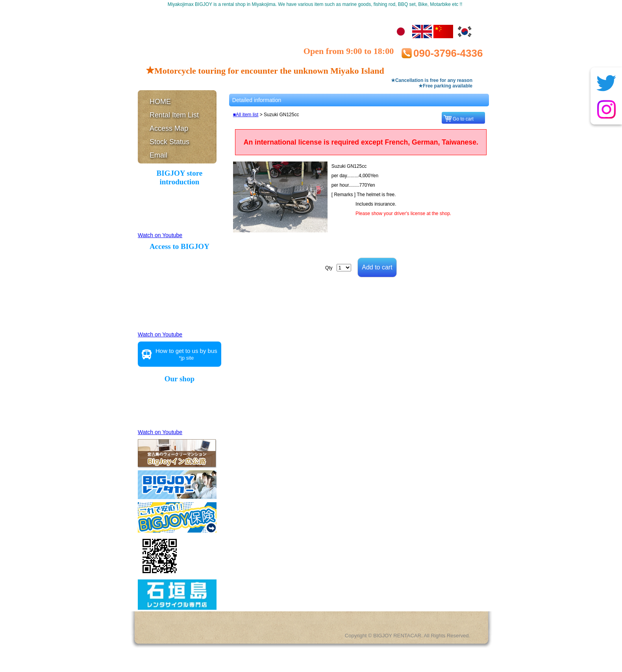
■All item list (246, 115)
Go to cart (464, 119)
